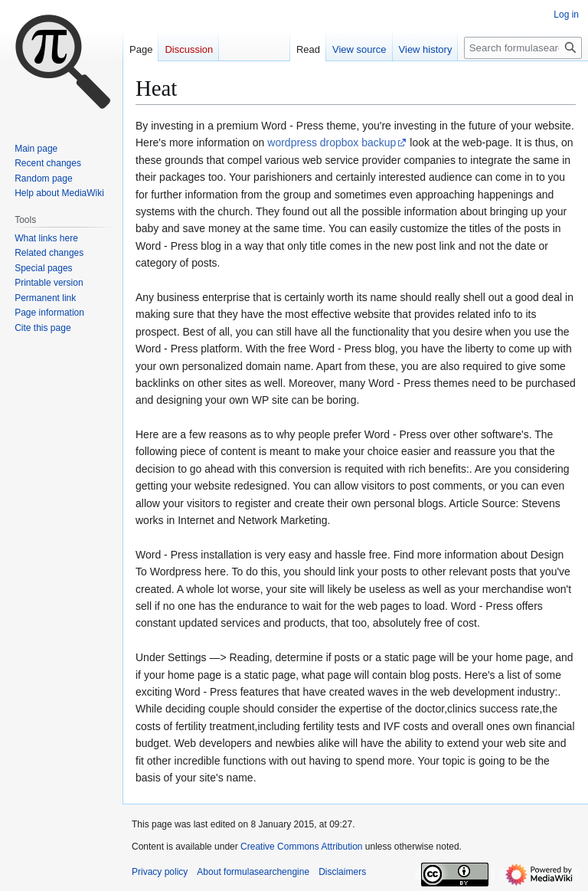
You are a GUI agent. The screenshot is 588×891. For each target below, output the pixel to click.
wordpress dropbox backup (332, 142)
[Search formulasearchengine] (523, 48)
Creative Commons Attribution (301, 847)
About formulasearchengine (253, 872)
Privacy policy (160, 872)
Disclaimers (342, 872)
